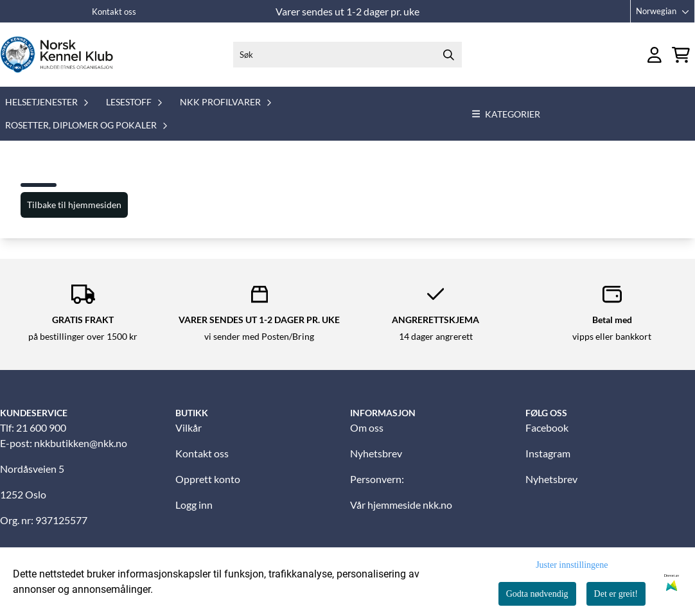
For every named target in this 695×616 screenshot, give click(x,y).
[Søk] (347, 55)
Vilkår (189, 427)
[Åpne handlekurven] (681, 55)
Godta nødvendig (537, 594)
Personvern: (377, 479)
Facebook (547, 427)
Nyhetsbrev (376, 453)
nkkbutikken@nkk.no (81, 443)
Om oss (367, 427)
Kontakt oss (114, 12)
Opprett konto (208, 479)
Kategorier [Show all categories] (506, 114)
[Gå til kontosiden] (655, 55)
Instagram (548, 453)
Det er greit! (616, 594)
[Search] (449, 55)
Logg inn (194, 505)
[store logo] (57, 55)
